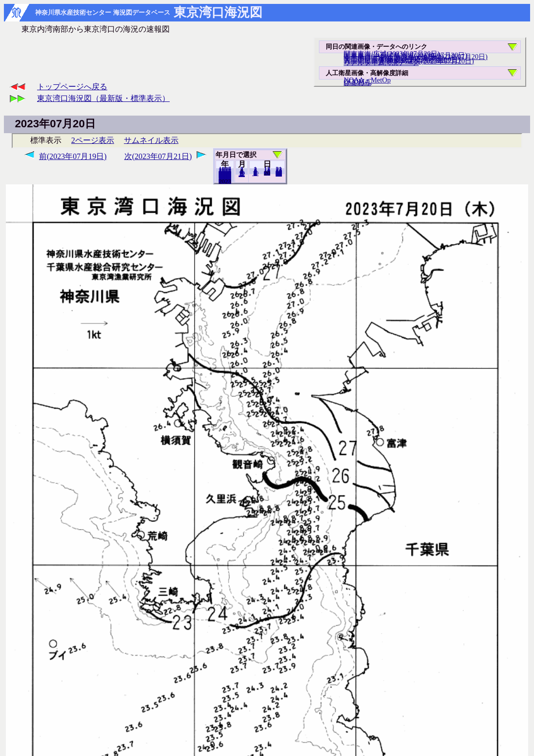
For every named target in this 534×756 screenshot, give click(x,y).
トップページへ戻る (72, 87)
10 (255, 173)
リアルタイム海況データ (381, 62)
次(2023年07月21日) (158, 156)
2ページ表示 (93, 140)
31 (279, 174)
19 (267, 173)
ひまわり (357, 82)
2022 (225, 181)
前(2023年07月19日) (73, 156)
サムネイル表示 (151, 140)
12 (242, 174)
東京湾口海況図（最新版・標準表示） (103, 98)
